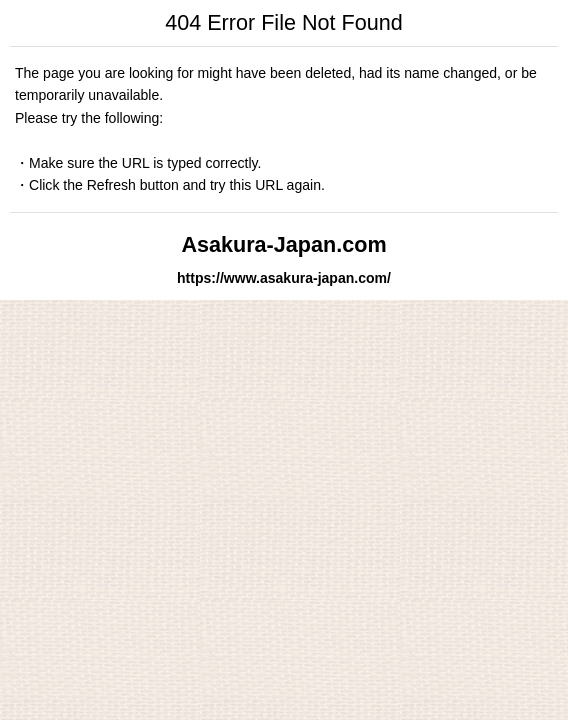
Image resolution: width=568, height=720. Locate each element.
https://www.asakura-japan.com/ (284, 278)
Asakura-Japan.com (283, 244)
